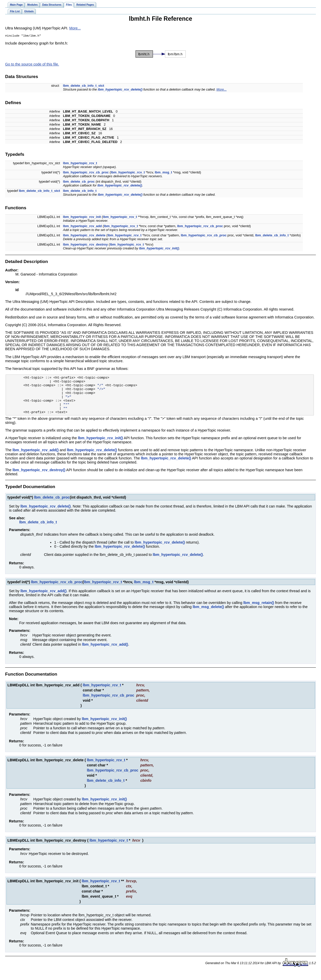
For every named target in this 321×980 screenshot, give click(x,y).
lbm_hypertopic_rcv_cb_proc (86, 173)
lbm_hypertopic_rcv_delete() (120, 90)
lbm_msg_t (163, 173)
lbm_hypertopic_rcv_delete (84, 236)
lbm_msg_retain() (259, 611)
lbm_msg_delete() (208, 615)
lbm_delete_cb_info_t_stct (84, 86)
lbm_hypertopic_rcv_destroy (85, 245)
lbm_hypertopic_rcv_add (82, 227)
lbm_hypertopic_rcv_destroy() (39, 478)
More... (75, 28)
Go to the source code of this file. (32, 65)
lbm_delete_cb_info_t (80, 191)
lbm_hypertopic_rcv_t (80, 164)
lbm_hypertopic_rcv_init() (159, 249)
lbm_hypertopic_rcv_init (82, 217)
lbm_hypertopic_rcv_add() (36, 458)
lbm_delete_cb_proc (79, 182)
